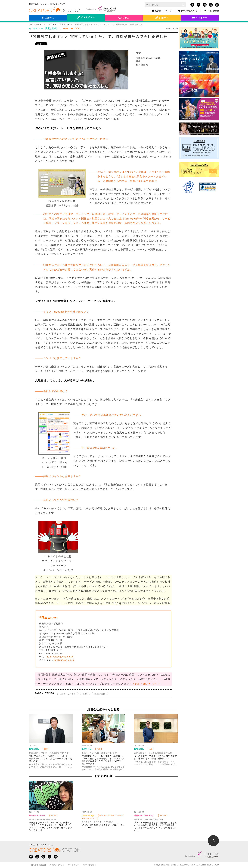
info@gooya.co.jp (64, 660)
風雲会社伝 (65, 24)
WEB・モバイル (68, 694)
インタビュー (50, 24)
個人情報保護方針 (38, 865)
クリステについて (188, 11)
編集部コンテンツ (162, 11)
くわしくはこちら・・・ (147, 684)
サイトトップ (35, 24)
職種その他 (100, 694)
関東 (85, 694)
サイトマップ (74, 865)
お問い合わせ (211, 11)
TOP (213, 841)
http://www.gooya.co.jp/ (60, 657)
